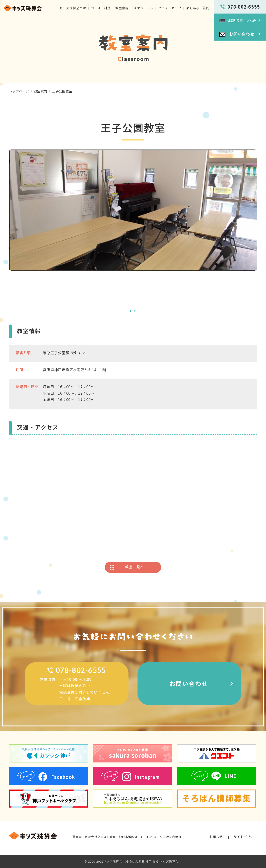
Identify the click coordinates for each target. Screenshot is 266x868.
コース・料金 (101, 8)
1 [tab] (130, 311)
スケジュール (143, 8)
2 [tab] (135, 311)
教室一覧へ (135, 567)
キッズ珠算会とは (73, 8)
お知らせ (216, 837)
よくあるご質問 (198, 8)
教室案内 (122, 8)
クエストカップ (170, 8)
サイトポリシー (245, 837)
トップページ (19, 91)
